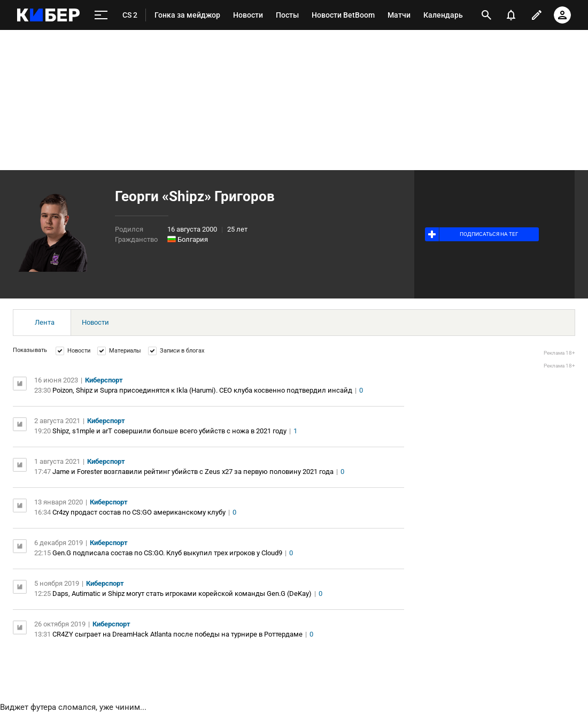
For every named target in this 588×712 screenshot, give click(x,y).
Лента (45, 322)
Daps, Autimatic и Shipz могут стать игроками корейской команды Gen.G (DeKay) (182, 594)
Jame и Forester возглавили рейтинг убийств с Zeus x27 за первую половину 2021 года (193, 472)
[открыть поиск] (486, 15)
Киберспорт (104, 380)
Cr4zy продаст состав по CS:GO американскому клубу (139, 512)
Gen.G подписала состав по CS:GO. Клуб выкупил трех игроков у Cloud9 (167, 553)
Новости (95, 322)
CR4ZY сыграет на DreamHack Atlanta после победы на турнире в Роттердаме (177, 634)
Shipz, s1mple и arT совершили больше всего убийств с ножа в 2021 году (169, 431)
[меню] (101, 15)
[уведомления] (511, 15)
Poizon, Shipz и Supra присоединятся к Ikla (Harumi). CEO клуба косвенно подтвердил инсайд (202, 390)
